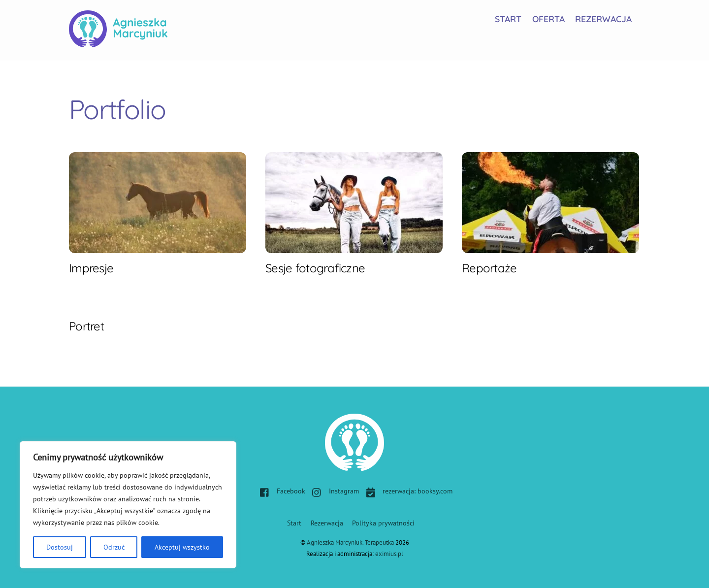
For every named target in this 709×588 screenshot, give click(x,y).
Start (508, 19)
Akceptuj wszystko (182, 547)
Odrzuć (114, 547)
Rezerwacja (603, 19)
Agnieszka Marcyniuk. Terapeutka (350, 542)
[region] (128, 505)
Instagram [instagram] (333, 491)
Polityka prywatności (383, 523)
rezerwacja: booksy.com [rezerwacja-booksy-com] (407, 491)
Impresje (91, 268)
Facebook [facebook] (280, 491)
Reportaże (489, 268)
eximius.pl (389, 554)
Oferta (548, 19)
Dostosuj (60, 547)
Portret (86, 326)
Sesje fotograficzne (315, 268)
